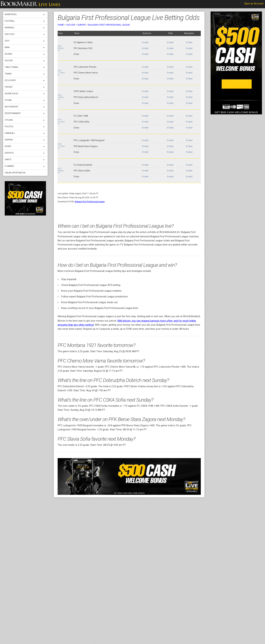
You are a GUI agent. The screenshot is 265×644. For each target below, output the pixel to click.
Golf (7, 41)
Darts (8, 160)
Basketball (11, 14)
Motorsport (12, 107)
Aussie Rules (11, 94)
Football (10, 21)
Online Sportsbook (15, 173)
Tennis (8, 74)
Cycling (9, 120)
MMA (7, 47)
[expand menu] (45, 15)
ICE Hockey (10, 80)
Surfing (9, 140)
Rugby (8, 146)
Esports (9, 153)
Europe (82, 25)
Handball (10, 133)
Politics (9, 127)
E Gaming (9, 166)
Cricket (9, 87)
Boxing (8, 54)
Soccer (9, 61)
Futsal (8, 100)
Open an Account (254, 4)
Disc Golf (10, 34)
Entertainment (13, 113)
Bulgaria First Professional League (109, 25)
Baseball (10, 28)
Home (61, 25)
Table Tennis (11, 67)
